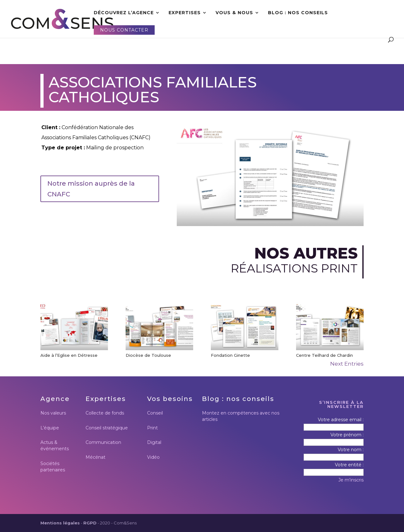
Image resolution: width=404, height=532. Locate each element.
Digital (154, 442)
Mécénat (95, 457)
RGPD (90, 523)
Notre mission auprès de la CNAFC (91, 189)
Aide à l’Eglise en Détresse (69, 355)
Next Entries (347, 364)
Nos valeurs (53, 413)
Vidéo (153, 457)
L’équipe (50, 428)
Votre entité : (349, 465)
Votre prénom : (347, 435)
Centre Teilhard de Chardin (324, 355)
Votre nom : (351, 450)
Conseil (155, 413)
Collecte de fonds (105, 413)
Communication (103, 442)
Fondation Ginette (230, 355)
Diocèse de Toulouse (148, 355)
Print (152, 428)
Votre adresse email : (341, 420)
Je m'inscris (351, 480)
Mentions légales (60, 523)
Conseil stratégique (107, 428)
